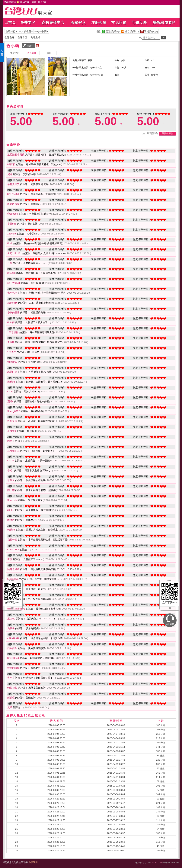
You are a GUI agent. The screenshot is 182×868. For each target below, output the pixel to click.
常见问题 (119, 23)
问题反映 (139, 23)
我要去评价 (167, 133)
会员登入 (78, 23)
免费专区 (28, 23)
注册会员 (99, 23)
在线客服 (33, 862)
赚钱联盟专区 (164, 23)
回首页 (10, 23)
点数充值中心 (53, 23)
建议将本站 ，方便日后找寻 (25, 2)
